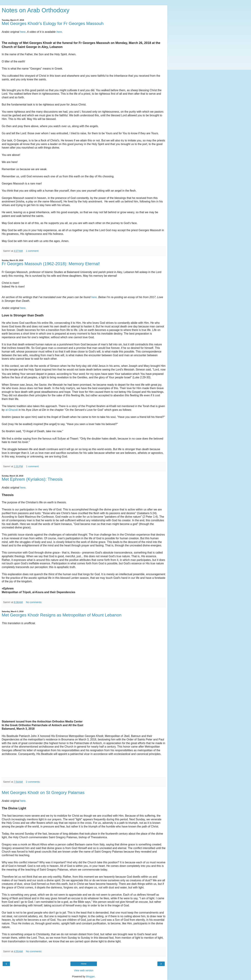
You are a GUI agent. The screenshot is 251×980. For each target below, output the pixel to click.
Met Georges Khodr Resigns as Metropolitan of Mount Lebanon (62, 615)
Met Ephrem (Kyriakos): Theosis (32, 479)
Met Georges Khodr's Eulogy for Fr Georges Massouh (53, 23)
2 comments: (33, 782)
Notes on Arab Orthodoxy (36, 10)
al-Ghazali (12, 410)
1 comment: (33, 251)
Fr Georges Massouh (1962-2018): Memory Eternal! (51, 264)
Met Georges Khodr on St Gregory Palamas (43, 792)
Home (84, 964)
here (23, 32)
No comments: (34, 602)
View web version (84, 970)
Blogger (90, 977)
